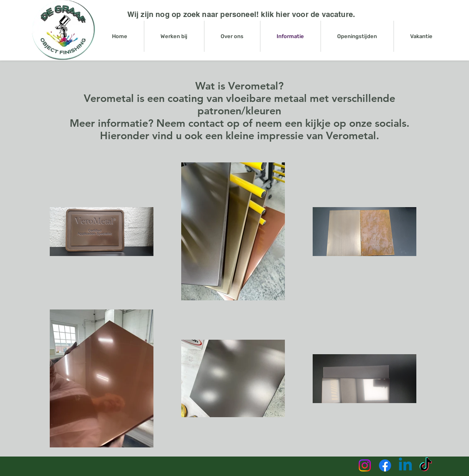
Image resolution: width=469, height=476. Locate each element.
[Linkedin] (405, 465)
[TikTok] (426, 465)
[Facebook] (385, 465)
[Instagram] (365, 465)
